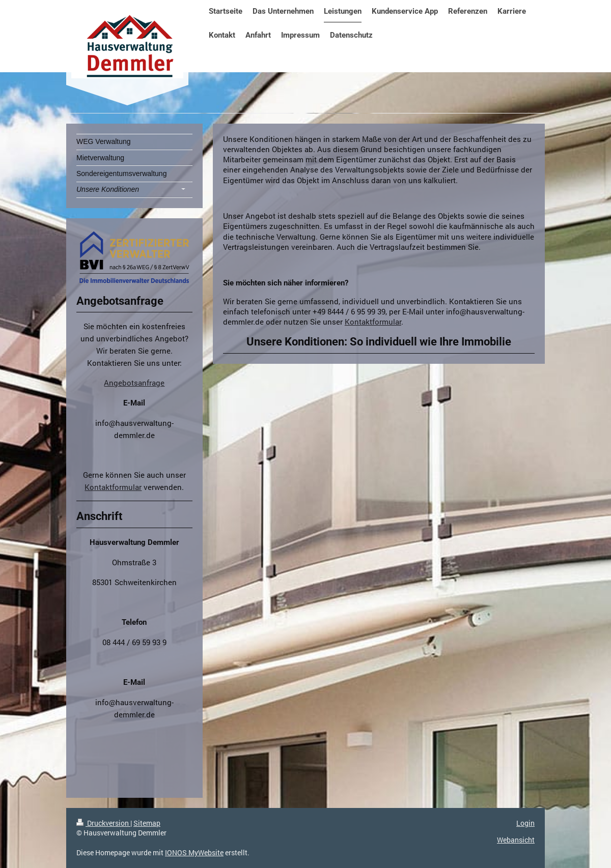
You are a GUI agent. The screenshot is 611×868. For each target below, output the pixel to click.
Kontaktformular (373, 322)
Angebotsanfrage (134, 383)
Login (525, 823)
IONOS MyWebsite (194, 852)
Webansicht (516, 840)
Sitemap (147, 823)
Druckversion (103, 823)
